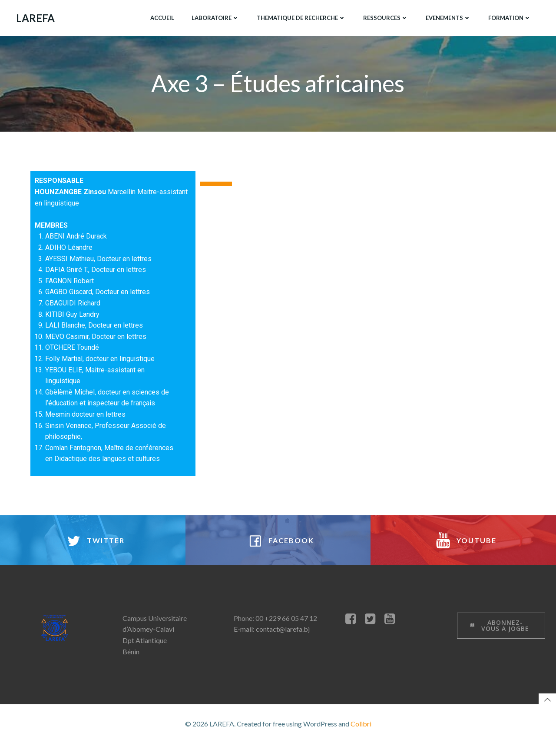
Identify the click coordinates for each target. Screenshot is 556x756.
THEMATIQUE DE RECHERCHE (300, 17)
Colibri (361, 737)
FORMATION (509, 17)
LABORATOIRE (215, 17)
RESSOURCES (385, 17)
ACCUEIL (161, 17)
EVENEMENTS (447, 17)
